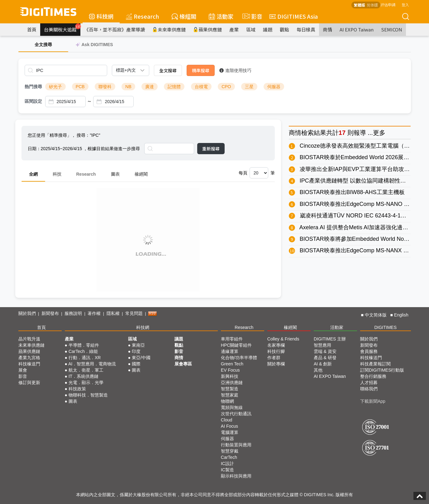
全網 (33, 174)
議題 (268, 29)
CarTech (229, 457)
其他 (318, 370)
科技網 (101, 16)
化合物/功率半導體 (239, 358)
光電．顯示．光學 (86, 383)
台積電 (201, 87)
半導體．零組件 (84, 345)
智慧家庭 (230, 395)
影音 (251, 16)
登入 (405, 5)
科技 (57, 174)
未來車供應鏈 (169, 29)
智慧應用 (322, 345)
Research (143, 16)
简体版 (372, 5)
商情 (327, 29)
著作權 (94, 313)
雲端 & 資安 (325, 351)
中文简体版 (376, 315)
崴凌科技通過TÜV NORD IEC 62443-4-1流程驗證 (361, 216)
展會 (23, 370)
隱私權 (113, 313)
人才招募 (369, 383)
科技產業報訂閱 (375, 364)
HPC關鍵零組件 (236, 345)
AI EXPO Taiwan (357, 29)
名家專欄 (276, 345)
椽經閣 (184, 16)
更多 (379, 133)
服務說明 (73, 313)
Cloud (227, 420)
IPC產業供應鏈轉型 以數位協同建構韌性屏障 (356, 181)
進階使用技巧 (235, 70)
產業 (234, 29)
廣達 (150, 87)
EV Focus (230, 370)
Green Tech (232, 364)
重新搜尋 (211, 149)
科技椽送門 (29, 364)
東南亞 (138, 345)
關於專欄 (276, 364)
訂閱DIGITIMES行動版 (382, 370)
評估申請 (388, 5)
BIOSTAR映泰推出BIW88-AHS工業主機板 (352, 192)
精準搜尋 (201, 70)
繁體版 (360, 5)
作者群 (274, 358)
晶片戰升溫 (29, 339)
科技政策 (77, 389)
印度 (136, 351)
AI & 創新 (323, 364)
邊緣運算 (230, 351)
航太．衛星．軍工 (86, 370)
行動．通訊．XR (85, 358)
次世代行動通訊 (236, 414)
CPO (226, 87)
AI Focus (229, 426)
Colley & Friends (283, 339)
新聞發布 (50, 313)
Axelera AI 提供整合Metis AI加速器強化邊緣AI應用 (362, 227)
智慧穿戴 (230, 451)
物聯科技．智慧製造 (88, 395)
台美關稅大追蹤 (62, 28)
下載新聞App (373, 401)
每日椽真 (306, 29)
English (401, 315)
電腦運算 (230, 432)
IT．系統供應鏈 (83, 376)
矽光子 (55, 87)
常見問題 (134, 313)
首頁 (32, 29)
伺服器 (274, 87)
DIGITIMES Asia (294, 16)
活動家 (221, 16)
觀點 (284, 29)
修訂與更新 (29, 383)
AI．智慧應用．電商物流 (92, 364)
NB (128, 87)
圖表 (115, 174)
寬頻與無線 (232, 407)
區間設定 (33, 101)
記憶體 (174, 87)
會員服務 (369, 351)
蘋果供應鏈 (207, 29)
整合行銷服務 (373, 376)
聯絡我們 (369, 389)
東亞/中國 (141, 358)
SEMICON (392, 29)
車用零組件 (232, 339)
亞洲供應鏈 (232, 383)
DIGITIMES (385, 327)
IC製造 (227, 470)
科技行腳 (276, 351)
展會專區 (183, 364)
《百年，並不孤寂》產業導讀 (114, 29)
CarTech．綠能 (83, 351)
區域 (251, 29)
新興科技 (230, 376)
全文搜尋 (168, 70)
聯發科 (105, 87)
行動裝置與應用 (236, 445)
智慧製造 (230, 389)
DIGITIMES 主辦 (330, 339)
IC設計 (227, 464)
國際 (136, 364)
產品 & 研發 (325, 358)
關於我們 (27, 313)
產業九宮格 (29, 358)
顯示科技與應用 (236, 476)
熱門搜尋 (33, 87)
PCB (80, 87)
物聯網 (227, 401)
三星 (249, 87)
